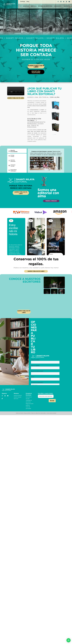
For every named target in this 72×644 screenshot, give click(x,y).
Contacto (67, 6)
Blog (28, 2)
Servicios (34, 6)
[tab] (17, 151)
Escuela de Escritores (45, 6)
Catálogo (23, 2)
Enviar (52, 401)
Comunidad (57, 6)
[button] (69, 640)
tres (51, 221)
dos (31, 221)
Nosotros (26, 6)
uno (11, 221)
